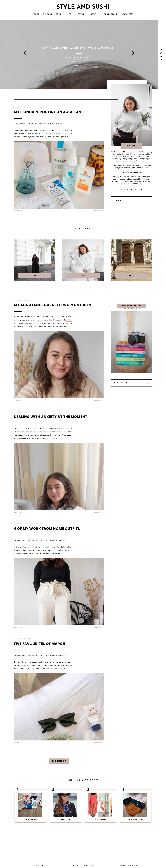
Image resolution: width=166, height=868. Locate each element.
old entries (59, 761)
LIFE (70, 14)
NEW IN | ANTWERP (136, 820)
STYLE (59, 14)
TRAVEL (81, 14)
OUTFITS (20, 524)
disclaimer (125, 184)
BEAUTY (94, 14)
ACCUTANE (15, 107)
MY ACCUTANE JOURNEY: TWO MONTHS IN (53, 305)
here (63, 124)
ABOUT (36, 14)
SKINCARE (39, 107)
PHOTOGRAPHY (111, 14)
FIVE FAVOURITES (24, 639)
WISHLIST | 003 (101, 820)
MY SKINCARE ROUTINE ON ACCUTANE (49, 112)
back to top (37, 866)
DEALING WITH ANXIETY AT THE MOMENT (51, 417)
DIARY (13, 412)
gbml (136, 866)
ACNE (23, 107)
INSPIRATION (66, 820)
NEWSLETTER (127, 14)
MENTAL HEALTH (23, 412)
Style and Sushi (83, 7)
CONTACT (47, 14)
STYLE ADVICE (37, 524)
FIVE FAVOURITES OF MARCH (40, 644)
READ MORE (99, 211)
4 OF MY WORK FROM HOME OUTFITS (47, 529)
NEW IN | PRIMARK (30, 820)
